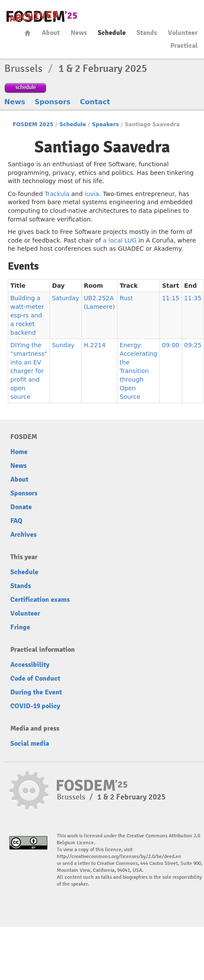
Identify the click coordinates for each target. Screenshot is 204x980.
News (79, 33)
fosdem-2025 (42, 16)
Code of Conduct (35, 678)
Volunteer (183, 33)
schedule (26, 87)
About (51, 33)
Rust (126, 298)
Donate (21, 507)
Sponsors (53, 102)
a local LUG (120, 240)
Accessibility (30, 665)
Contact (95, 102)
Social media (30, 744)
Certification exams (40, 600)
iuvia (92, 194)
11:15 (170, 298)
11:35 (193, 298)
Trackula (57, 194)
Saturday (66, 298)
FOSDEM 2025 (33, 124)
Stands (147, 33)
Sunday (63, 345)
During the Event (36, 692)
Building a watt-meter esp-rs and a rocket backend (27, 315)
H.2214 (95, 345)
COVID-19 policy (35, 706)
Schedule (112, 33)
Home (28, 33)
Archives (23, 535)
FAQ (16, 521)
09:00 (170, 345)
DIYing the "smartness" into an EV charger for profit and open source (29, 371)
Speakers (105, 124)
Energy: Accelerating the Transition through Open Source (138, 371)
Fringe (20, 627)
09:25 (193, 345)
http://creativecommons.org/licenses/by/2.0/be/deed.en (119, 857)
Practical (184, 46)
